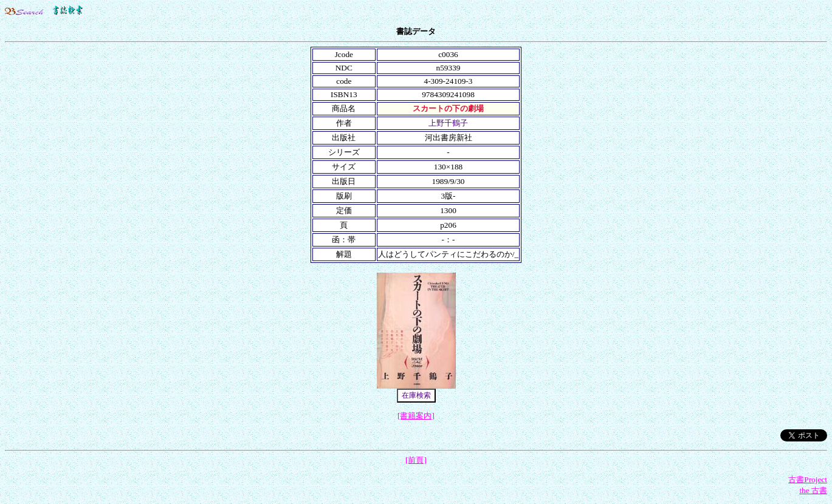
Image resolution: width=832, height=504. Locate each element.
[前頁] (416, 460)
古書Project (808, 479)
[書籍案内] (416, 416)
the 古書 (813, 490)
